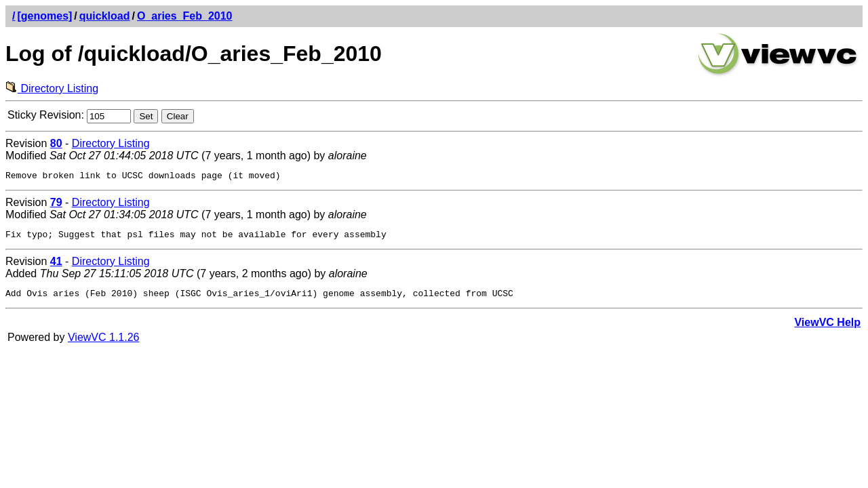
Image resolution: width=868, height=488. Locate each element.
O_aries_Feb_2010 (185, 16)
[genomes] (44, 16)
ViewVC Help (827, 328)
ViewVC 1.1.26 (104, 343)
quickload (105, 16)
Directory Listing (52, 88)
